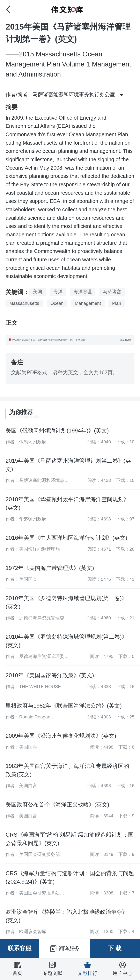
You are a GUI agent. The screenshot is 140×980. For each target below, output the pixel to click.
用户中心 (123, 968)
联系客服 (20, 948)
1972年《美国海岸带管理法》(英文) (50, 568)
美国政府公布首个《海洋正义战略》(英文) (57, 804)
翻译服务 (64, 948)
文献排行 (88, 968)
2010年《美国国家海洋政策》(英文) (50, 675)
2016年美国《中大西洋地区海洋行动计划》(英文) (66, 538)
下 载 (115, 948)
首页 (17, 968)
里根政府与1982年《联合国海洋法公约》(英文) (64, 706)
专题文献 (52, 968)
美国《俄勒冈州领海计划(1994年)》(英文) (57, 431)
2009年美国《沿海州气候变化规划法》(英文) (61, 736)
